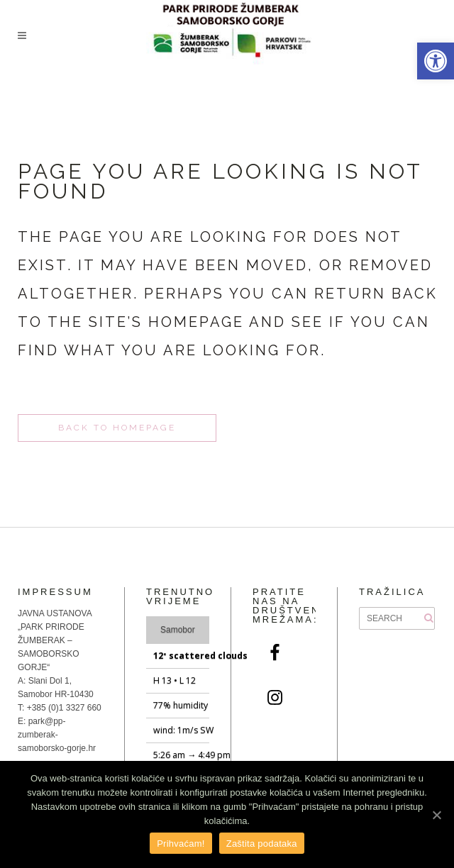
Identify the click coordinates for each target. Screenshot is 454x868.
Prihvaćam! (181, 844)
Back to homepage (117, 428)
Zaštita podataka (262, 844)
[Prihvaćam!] (436, 815)
